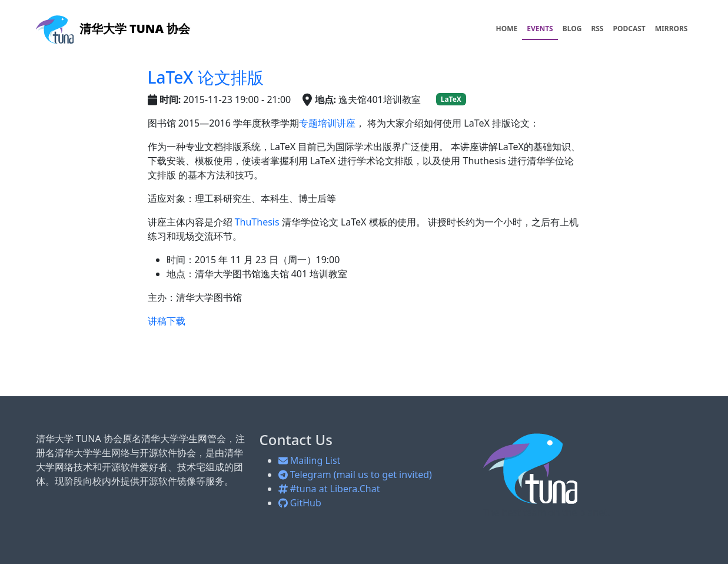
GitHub (300, 503)
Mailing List (310, 460)
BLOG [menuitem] (572, 29)
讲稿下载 (167, 321)
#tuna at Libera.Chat (329, 489)
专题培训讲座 (327, 123)
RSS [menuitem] (597, 29)
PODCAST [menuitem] (629, 29)
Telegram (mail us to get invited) (355, 475)
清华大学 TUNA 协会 (113, 29)
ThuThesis (257, 222)
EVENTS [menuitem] (540, 29)
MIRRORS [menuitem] (672, 29)
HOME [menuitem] (506, 29)
